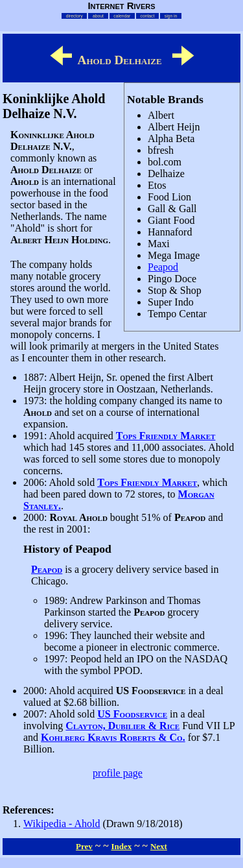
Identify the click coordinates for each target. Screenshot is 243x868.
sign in (171, 16)
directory (75, 16)
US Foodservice (132, 714)
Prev (84, 846)
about (98, 16)
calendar (122, 16)
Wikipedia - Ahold (62, 824)
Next (159, 846)
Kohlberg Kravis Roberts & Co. (113, 737)
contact (148, 16)
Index (121, 846)
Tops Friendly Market (166, 436)
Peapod (163, 267)
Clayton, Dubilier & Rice (122, 726)
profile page (118, 773)
